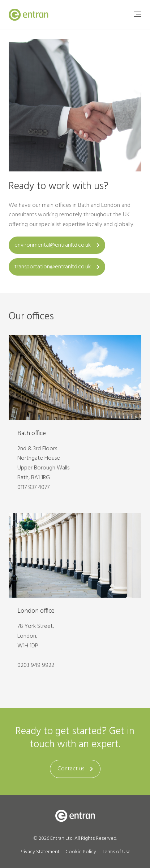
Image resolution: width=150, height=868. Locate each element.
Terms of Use (116, 852)
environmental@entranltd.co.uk (58, 245)
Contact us (77, 769)
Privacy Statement (40, 852)
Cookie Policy (81, 852)
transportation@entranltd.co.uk (58, 267)
